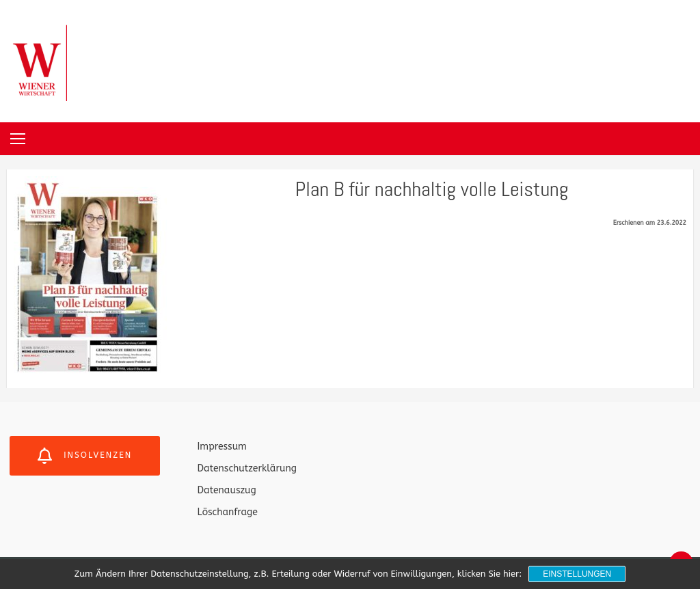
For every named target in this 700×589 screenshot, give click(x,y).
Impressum (222, 447)
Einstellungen (577, 574)
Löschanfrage (228, 512)
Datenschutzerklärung (247, 468)
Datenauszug (227, 490)
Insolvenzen (85, 456)
